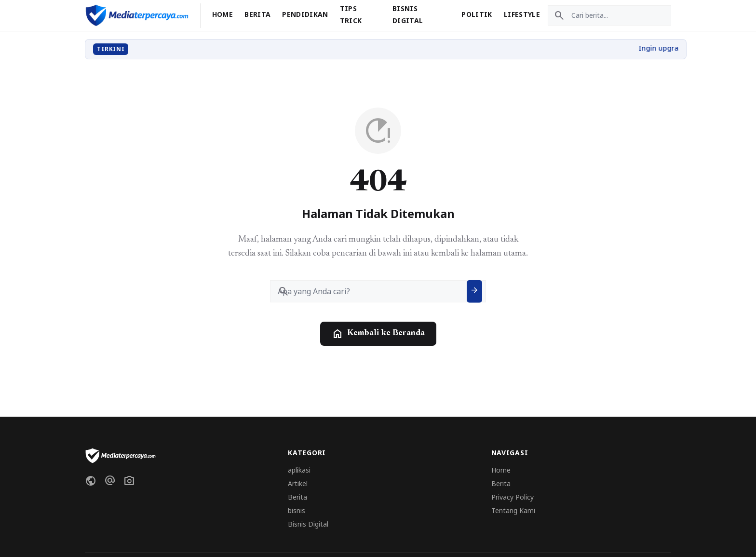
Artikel (298, 483)
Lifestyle (522, 14)
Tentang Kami (513, 510)
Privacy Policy (513, 497)
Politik (477, 14)
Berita (257, 14)
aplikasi (299, 470)
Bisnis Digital (308, 524)
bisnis (297, 510)
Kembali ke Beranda (378, 334)
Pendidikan (305, 14)
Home (223, 14)
